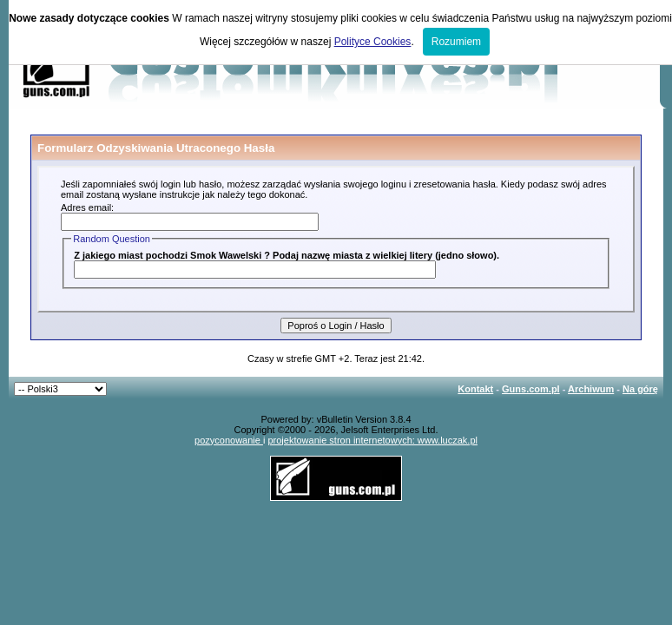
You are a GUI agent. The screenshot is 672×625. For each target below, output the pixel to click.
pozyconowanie (229, 440)
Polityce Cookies (373, 42)
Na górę (640, 389)
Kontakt (475, 389)
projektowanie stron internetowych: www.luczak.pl (372, 440)
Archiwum (591, 389)
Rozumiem (456, 42)
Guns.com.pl (531, 389)
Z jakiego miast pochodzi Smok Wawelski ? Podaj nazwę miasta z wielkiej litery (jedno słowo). (287, 255)
